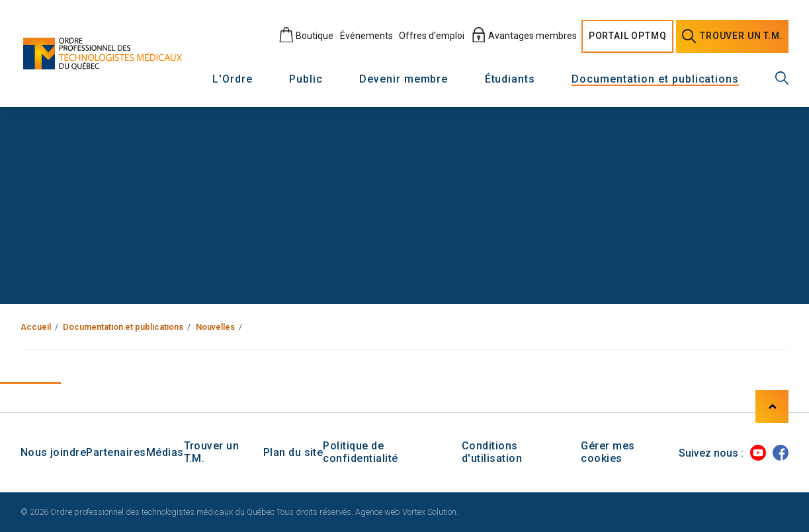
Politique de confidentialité (360, 452)
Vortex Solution (429, 512)
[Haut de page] (772, 406)
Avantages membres (524, 36)
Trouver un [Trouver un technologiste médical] (733, 36)
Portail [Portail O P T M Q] (628, 36)
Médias (165, 452)
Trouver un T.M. (212, 452)
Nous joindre (54, 452)
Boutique (306, 36)
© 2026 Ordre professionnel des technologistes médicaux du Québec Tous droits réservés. (187, 512)
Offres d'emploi (432, 36)
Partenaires (116, 452)
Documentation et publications (655, 80)
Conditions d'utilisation (492, 452)
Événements (366, 36)
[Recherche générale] (782, 78)
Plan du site (293, 452)
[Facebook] (781, 453)
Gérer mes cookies (608, 452)
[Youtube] (758, 453)
